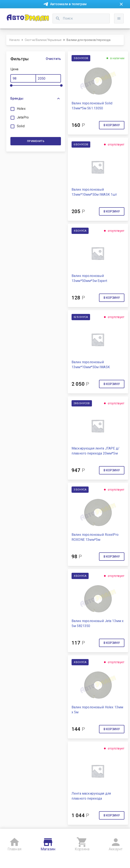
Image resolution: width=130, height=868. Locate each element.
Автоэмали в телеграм (68, 4)
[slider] (11, 85)
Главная (14, 843)
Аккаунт (116, 843)
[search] (58, 19)
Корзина (82, 843)
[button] (36, 99)
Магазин (48, 843)
